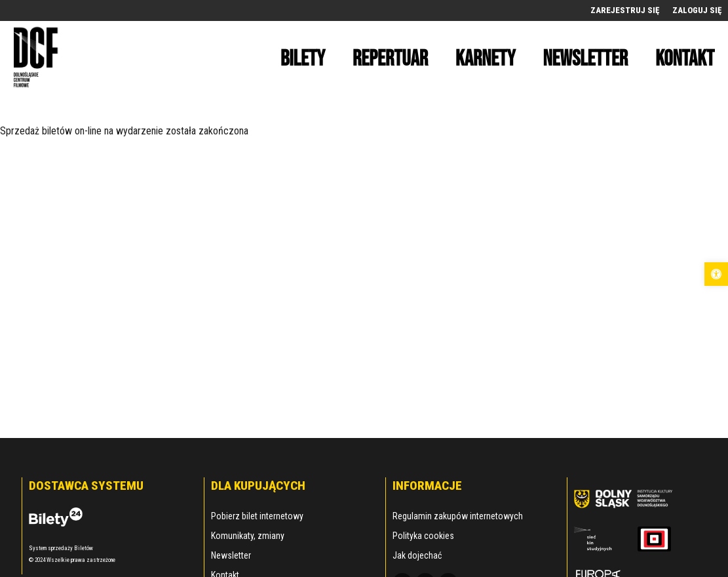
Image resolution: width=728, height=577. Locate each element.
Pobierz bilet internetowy (257, 516)
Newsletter (231, 555)
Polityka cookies (423, 536)
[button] (716, 274)
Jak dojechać (417, 555)
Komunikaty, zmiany (248, 536)
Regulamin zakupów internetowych (458, 516)
